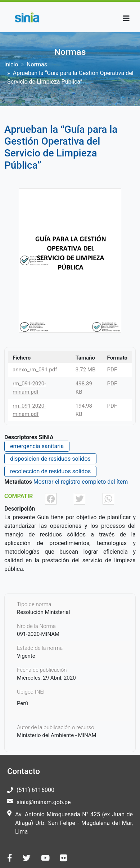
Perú (22, 703)
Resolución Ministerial (43, 612)
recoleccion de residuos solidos (50, 471)
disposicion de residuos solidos (50, 459)
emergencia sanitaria (37, 446)
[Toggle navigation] (126, 18)
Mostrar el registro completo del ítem (81, 482)
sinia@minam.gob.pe (44, 802)
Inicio (11, 64)
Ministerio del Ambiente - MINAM (57, 735)
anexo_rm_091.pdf (35, 370)
